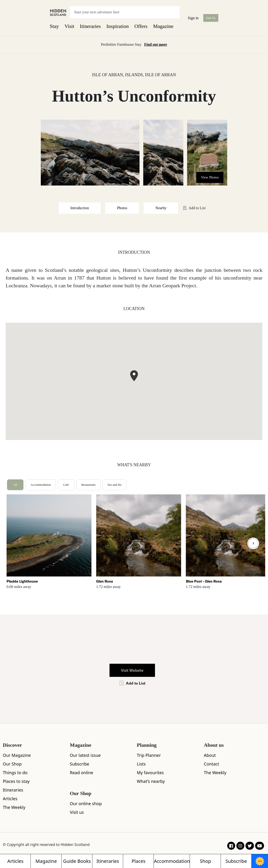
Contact (211, 764)
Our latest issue (85, 755)
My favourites (150, 773)
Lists (141, 764)
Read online (82, 773)
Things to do (15, 773)
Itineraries (90, 26)
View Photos (210, 177)
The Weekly (14, 807)
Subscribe (80, 764)
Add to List (194, 208)
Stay (54, 26)
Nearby (161, 208)
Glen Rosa (105, 581)
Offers (141, 26)
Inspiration (118, 26)
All (15, 485)
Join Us (211, 18)
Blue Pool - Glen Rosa (204, 581)
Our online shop (86, 804)
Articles (10, 799)
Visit (69, 26)
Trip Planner (149, 755)
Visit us (77, 812)
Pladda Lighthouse (22, 581)
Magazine (163, 26)
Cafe (66, 485)
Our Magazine (17, 755)
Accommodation (41, 485)
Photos (122, 208)
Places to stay (16, 781)
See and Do (114, 485)
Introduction (80, 208)
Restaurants (89, 485)
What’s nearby (151, 781)
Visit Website (132, 670)
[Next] (253, 543)
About (210, 755)
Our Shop (12, 764)
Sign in (193, 18)
